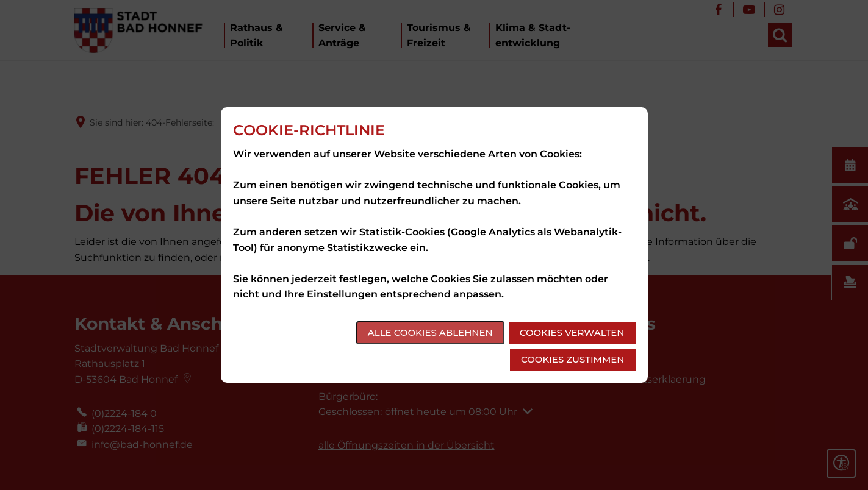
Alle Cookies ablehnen (430, 332)
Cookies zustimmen (572, 359)
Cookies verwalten (572, 332)
